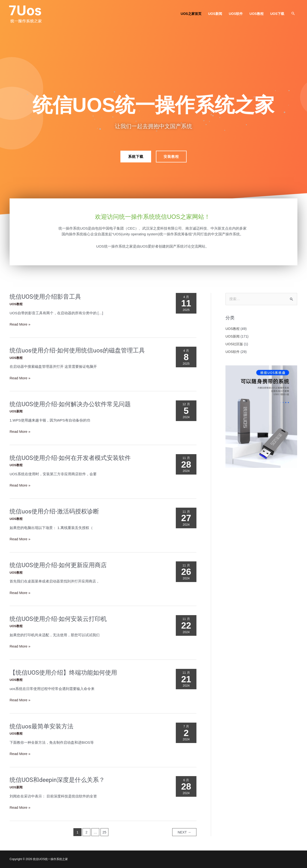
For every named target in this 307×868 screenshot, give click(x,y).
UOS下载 (277, 14)
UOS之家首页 (191, 14)
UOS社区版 (234, 344)
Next (184, 832)
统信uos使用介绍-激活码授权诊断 (54, 511)
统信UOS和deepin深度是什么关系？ (57, 780)
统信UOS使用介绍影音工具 (45, 297)
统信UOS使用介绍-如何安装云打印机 (58, 619)
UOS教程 (256, 14)
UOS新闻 (215, 14)
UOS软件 (236, 14)
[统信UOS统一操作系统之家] (26, 14)
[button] (293, 13)
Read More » (20, 324)
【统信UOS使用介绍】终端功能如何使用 (63, 673)
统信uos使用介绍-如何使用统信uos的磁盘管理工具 (77, 350)
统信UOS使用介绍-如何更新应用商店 (58, 565)
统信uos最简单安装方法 (41, 726)
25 (104, 832)
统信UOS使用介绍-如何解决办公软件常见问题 (70, 404)
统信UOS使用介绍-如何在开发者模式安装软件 (70, 458)
